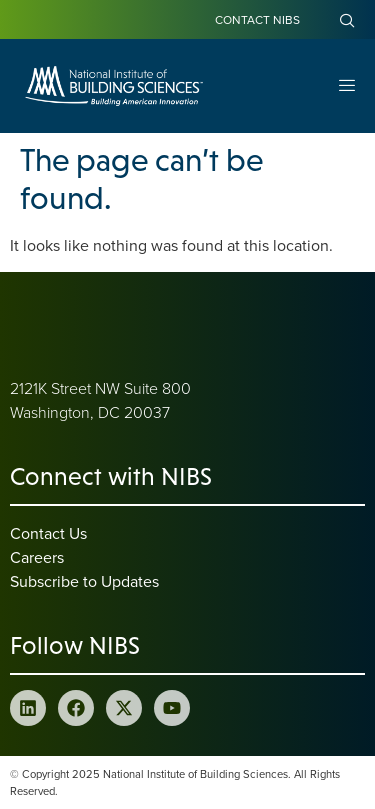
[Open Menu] (347, 86)
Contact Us (48, 533)
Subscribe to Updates (84, 581)
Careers (37, 557)
